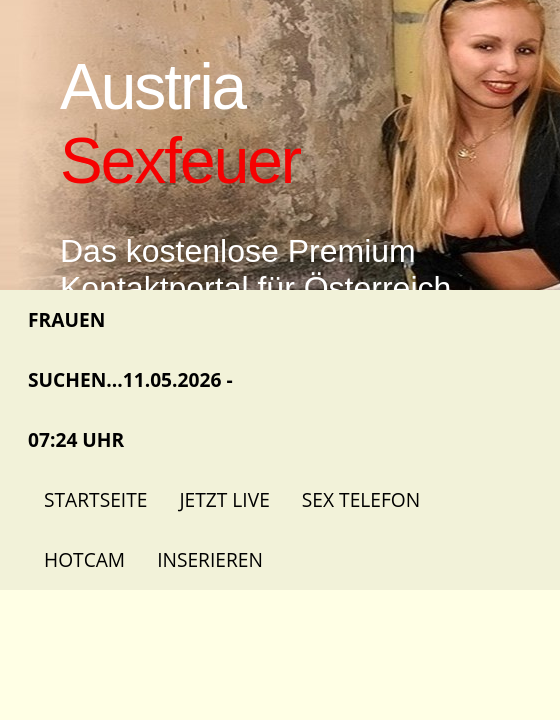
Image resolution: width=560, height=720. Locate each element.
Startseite (95, 499)
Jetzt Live (224, 499)
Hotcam (84, 559)
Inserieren (210, 559)
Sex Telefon (361, 499)
